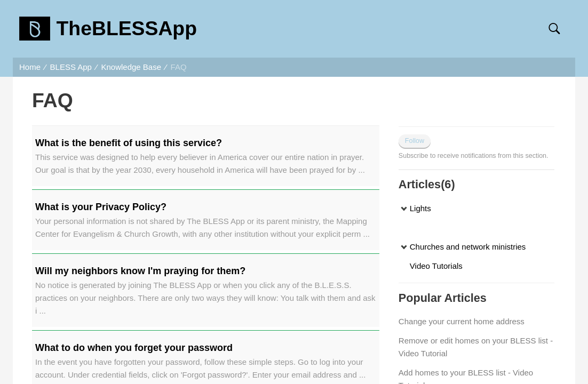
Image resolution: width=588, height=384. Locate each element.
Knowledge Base (131, 67)
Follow (415, 141)
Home (30, 67)
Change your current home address (462, 321)
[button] (554, 29)
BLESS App (71, 67)
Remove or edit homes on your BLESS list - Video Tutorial (476, 347)
